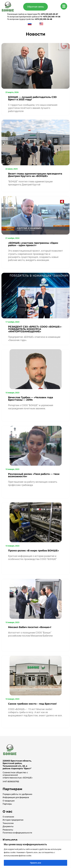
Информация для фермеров (16, 797)
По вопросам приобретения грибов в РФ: (34, 17)
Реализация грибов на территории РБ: (33, 14)
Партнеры (7, 804)
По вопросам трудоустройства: (30, 19)
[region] (35, 854)
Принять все (36, 863)
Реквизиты (8, 830)
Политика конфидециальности (17, 833)
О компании (8, 817)
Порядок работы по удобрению (17, 794)
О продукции (9, 801)
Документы (8, 826)
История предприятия (13, 820)
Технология (8, 823)
